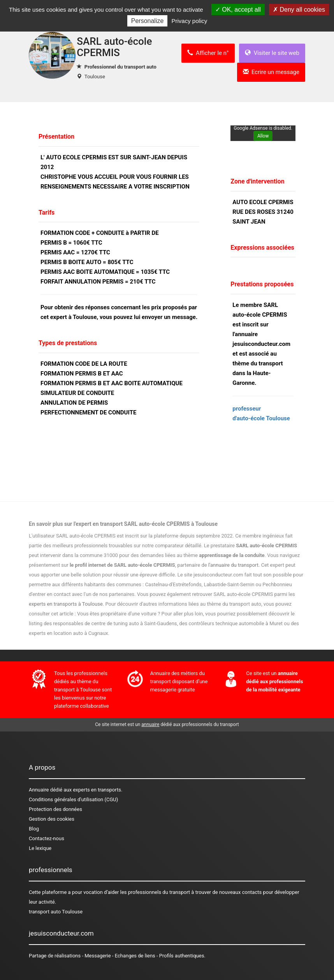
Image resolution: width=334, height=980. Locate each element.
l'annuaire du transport (233, 565)
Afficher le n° (208, 53)
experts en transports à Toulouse (66, 604)
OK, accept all (238, 10)
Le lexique (40, 848)
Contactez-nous (47, 838)
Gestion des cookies (52, 819)
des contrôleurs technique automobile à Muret (231, 623)
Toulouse (95, 77)
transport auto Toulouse (56, 912)
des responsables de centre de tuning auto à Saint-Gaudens (110, 623)
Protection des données (55, 809)
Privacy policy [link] (190, 21)
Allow (263, 136)
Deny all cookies (299, 10)
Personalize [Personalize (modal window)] (148, 21)
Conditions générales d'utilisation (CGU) (73, 799)
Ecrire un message (271, 72)
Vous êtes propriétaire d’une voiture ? (119, 614)
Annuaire (39, 790)
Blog (34, 829)
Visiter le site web (272, 53)
